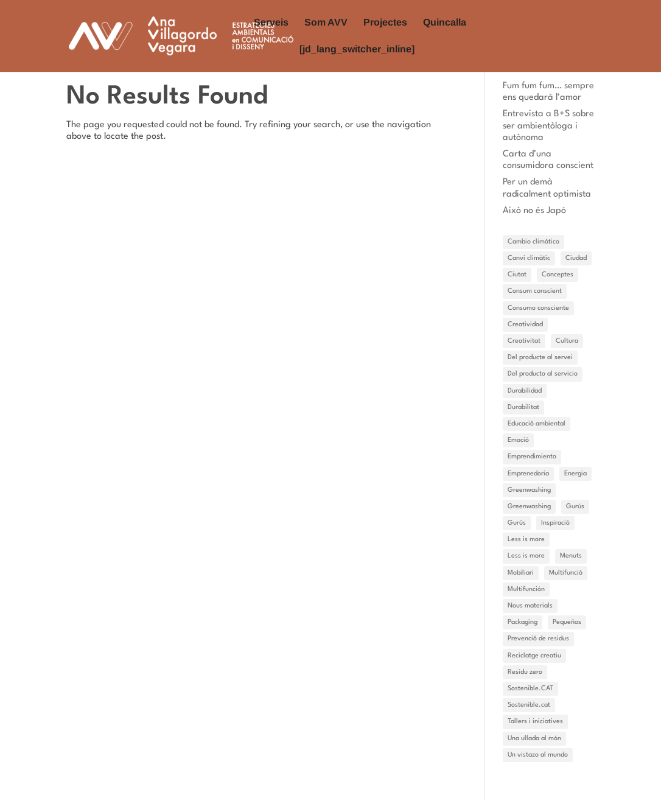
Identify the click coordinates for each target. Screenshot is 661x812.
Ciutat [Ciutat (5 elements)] (517, 275)
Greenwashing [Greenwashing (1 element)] (529, 490)
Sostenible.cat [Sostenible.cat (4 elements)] (529, 705)
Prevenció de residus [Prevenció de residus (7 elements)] (538, 639)
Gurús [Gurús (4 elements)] (517, 523)
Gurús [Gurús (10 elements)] (575, 507)
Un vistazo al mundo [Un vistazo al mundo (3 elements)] (538, 755)
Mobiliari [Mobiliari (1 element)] (521, 573)
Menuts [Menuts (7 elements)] (571, 556)
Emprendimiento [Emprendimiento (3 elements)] (532, 457)
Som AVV (326, 23)
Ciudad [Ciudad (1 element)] (576, 258)
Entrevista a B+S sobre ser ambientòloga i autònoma (548, 126)
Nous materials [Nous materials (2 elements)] (530, 606)
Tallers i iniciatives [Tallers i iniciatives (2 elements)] (535, 722)
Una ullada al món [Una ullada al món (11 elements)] (534, 739)
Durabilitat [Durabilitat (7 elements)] (523, 408)
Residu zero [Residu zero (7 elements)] (525, 672)
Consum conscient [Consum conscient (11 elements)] (535, 291)
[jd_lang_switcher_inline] (357, 50)
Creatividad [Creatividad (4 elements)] (525, 325)
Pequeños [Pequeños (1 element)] (567, 622)
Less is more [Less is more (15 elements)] (526, 540)
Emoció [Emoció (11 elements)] (518, 440)
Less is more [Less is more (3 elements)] (526, 556)
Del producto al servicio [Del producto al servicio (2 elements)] (543, 374)
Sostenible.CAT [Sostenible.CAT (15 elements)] (530, 689)
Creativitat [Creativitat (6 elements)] (524, 341)
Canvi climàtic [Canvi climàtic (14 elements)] (529, 258)
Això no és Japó (534, 211)
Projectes (385, 23)
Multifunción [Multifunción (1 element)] (526, 590)
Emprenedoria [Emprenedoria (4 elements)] (528, 474)
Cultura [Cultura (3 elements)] (567, 341)
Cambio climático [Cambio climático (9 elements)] (533, 242)
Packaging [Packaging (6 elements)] (523, 622)
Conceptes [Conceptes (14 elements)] (558, 275)
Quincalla (445, 23)
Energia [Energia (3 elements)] (575, 474)
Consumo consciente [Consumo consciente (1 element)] (538, 308)
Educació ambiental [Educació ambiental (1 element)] (537, 424)
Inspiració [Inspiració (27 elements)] (555, 523)
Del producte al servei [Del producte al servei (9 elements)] (540, 358)
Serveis (271, 23)
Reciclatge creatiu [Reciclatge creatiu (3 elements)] (534, 656)
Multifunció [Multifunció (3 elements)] (566, 573)
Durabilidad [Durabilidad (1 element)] (525, 391)
